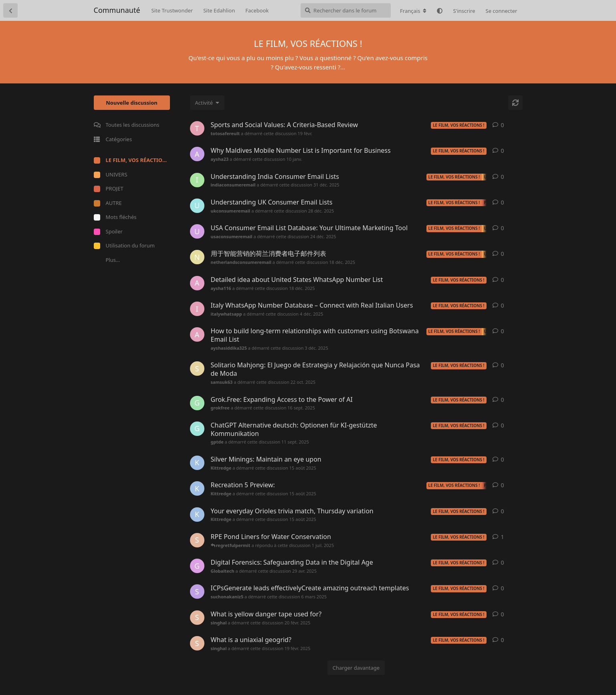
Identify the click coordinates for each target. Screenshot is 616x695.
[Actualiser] (515, 103)
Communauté (117, 10)
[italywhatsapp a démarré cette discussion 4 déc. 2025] (197, 309)
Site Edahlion (219, 10)
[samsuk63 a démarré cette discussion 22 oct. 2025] (197, 369)
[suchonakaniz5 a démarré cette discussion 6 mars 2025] (197, 592)
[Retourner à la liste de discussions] (10, 10)
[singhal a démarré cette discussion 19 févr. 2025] (197, 643)
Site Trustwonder (172, 10)
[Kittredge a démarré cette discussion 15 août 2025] (197, 463)
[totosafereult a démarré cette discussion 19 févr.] (197, 128)
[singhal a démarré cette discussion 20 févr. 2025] (197, 618)
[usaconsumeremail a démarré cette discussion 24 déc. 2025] (197, 231)
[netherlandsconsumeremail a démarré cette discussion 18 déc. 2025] (197, 257)
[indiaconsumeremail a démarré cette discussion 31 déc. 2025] (197, 180)
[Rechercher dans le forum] (346, 10)
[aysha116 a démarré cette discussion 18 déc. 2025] (197, 283)
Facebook (257, 10)
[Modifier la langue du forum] (413, 11)
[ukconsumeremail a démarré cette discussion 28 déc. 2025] (197, 206)
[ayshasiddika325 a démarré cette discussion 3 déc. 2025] (197, 334)
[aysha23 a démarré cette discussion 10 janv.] (197, 154)
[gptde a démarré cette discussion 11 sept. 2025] (197, 429)
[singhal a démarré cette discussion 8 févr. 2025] (197, 540)
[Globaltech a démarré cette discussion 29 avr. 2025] (197, 566)
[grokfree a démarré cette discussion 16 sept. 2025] (197, 403)
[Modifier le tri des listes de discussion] (207, 103)
